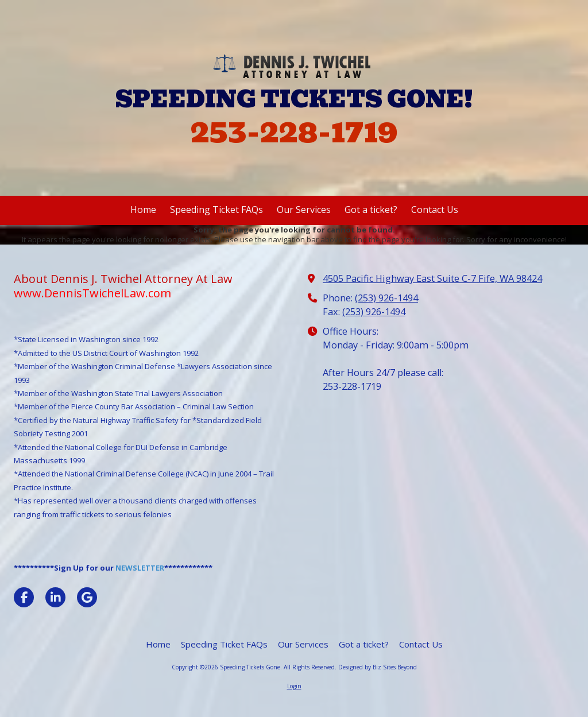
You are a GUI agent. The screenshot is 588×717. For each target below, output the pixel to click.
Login (294, 686)
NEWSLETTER (140, 568)
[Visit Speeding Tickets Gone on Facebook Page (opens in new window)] (24, 597)
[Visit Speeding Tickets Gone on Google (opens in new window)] (87, 597)
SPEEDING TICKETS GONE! (294, 99)
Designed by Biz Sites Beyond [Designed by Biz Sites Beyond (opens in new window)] (378, 667)
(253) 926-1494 (386, 298)
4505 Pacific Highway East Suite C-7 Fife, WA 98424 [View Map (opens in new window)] (432, 278)
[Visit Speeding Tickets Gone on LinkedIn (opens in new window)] (55, 597)
